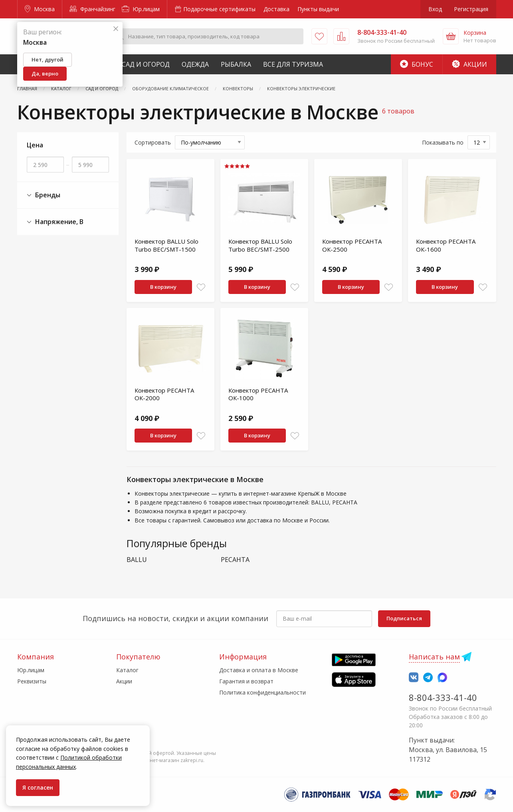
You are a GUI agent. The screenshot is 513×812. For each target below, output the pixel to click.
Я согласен (38, 787)
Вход (435, 9)
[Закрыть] (116, 29)
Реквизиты (32, 681)
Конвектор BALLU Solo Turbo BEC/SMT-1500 (166, 245)
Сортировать (153, 142)
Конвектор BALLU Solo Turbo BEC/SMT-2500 (260, 245)
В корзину (163, 287)
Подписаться (404, 618)
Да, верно (45, 73)
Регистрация (471, 9)
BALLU (137, 560)
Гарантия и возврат (246, 681)
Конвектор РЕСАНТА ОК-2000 (164, 394)
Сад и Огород (146, 64)
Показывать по (443, 142)
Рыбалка (236, 64)
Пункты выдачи (318, 9)
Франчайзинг (92, 9)
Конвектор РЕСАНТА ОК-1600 (446, 245)
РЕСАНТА (235, 560)
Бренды (44, 195)
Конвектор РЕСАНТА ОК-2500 (352, 245)
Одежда (195, 64)
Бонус (417, 64)
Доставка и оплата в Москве (259, 670)
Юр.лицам (141, 9)
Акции (469, 64)
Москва (40, 9)
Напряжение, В (55, 222)
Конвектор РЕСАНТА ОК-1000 (258, 394)
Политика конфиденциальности (262, 692)
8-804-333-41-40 (443, 697)
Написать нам (434, 657)
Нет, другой (48, 60)
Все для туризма (293, 64)
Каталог (127, 670)
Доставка (276, 9)
